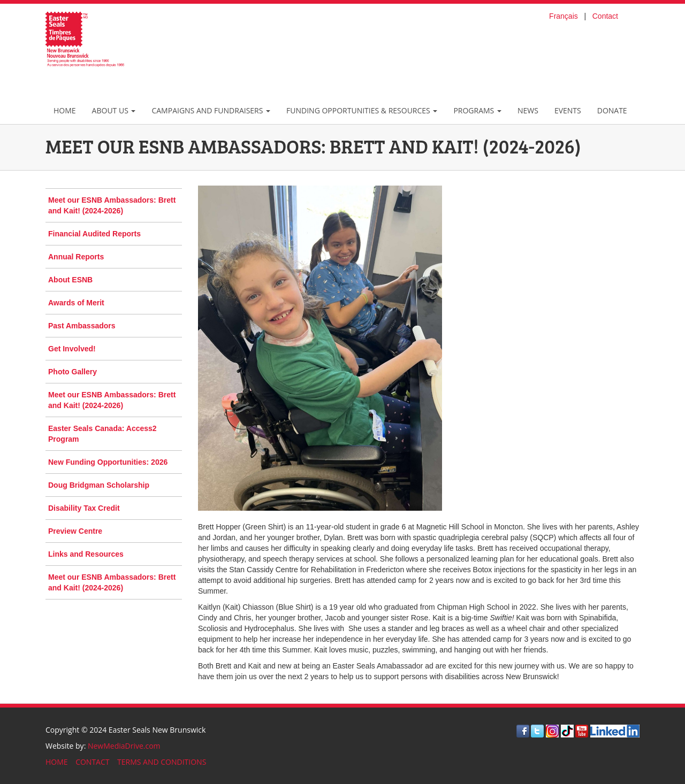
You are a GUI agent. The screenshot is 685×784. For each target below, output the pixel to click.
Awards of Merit (76, 303)
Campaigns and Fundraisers (211, 110)
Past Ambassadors (82, 326)
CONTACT (92, 762)
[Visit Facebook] (523, 730)
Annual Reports (76, 257)
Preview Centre (75, 531)
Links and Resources (86, 554)
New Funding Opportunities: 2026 (108, 462)
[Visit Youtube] (582, 730)
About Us (114, 110)
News (528, 110)
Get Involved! (72, 349)
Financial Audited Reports (94, 234)
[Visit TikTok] (567, 730)
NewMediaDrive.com (124, 746)
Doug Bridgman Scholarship (99, 485)
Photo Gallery (73, 372)
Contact (605, 16)
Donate (612, 110)
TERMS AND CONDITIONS (162, 762)
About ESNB (70, 280)
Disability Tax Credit (84, 508)
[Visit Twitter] (537, 730)
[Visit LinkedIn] (615, 730)
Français (564, 16)
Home (65, 110)
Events (568, 110)
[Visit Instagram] (552, 730)
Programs (477, 110)
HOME (57, 762)
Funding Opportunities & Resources (362, 110)
